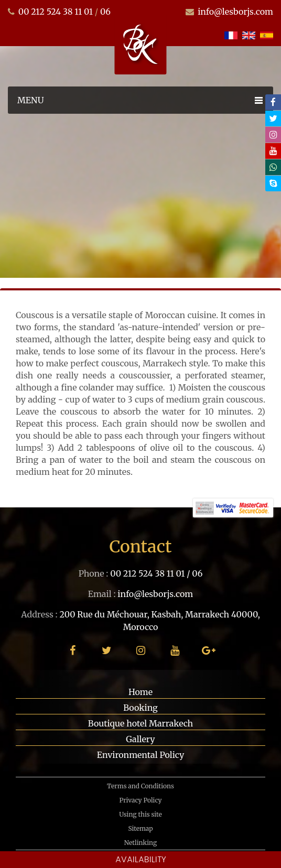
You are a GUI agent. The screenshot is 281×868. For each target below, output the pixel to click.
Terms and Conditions (140, 786)
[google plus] (209, 650)
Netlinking (140, 843)
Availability (141, 860)
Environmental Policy (140, 755)
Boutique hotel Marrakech (140, 723)
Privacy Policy (141, 800)
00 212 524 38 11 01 (56, 12)
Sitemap (141, 828)
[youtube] (273, 151)
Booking (140, 708)
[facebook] (273, 102)
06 (105, 12)
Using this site (140, 814)
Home (140, 692)
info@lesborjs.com (235, 12)
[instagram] (273, 135)
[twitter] (273, 118)
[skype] (273, 183)
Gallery (140, 739)
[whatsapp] (273, 167)
